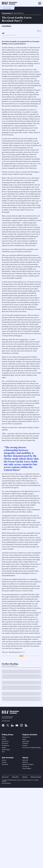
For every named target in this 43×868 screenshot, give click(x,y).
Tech (3, 752)
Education (5, 743)
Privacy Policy (15, 777)
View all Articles (7, 8)
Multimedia (26, 741)
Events (4, 760)
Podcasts (25, 743)
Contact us (26, 766)
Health (4, 748)
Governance (5, 745)
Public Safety (6, 750)
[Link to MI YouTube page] (17, 726)
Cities (4, 737)
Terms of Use (5, 777)
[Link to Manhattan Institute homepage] (10, 713)
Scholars (25, 762)
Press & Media (27, 768)
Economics (7, 26)
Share (39, 31)
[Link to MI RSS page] (26, 726)
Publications (26, 737)
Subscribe (5, 764)
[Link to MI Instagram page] (21, 726)
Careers (4, 762)
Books (24, 739)
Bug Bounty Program (36, 777)
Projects (25, 745)
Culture (4, 739)
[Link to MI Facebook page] (3, 726)
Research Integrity (28, 764)
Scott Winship (19, 13)
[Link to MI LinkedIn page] (12, 726)
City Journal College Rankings (32, 748)
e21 (3, 33)
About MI (25, 760)
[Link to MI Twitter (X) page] (8, 726)
